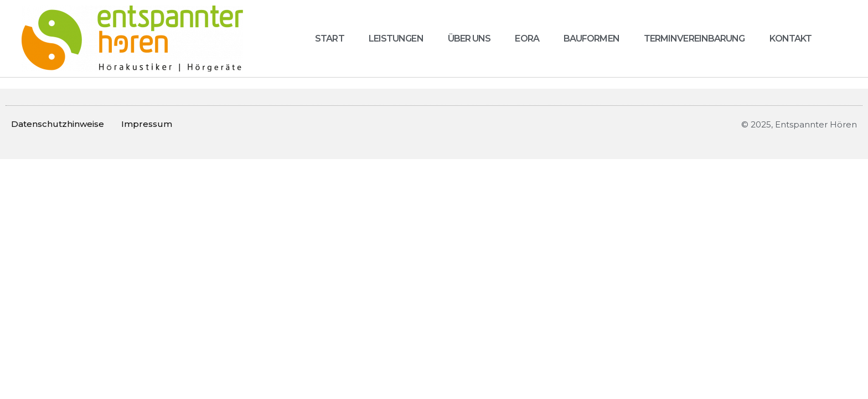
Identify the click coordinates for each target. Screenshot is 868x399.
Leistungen (396, 39)
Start (330, 39)
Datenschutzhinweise (58, 124)
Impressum (147, 124)
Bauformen (591, 39)
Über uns (469, 39)
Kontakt (791, 39)
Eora (527, 39)
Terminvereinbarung (694, 39)
